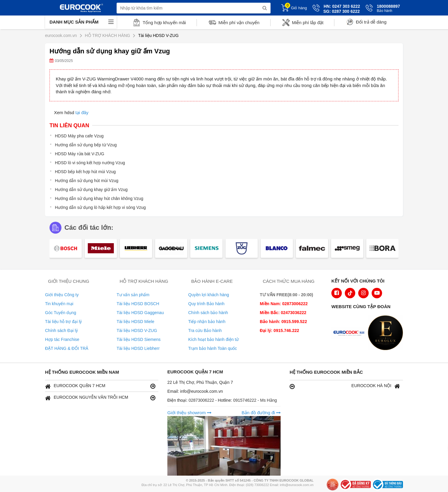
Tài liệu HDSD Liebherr (138, 348)
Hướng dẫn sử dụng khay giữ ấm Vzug (91, 190)
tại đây (82, 112)
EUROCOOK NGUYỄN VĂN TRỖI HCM (100, 398)
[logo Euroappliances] (350, 333)
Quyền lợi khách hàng (209, 295)
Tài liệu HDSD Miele (135, 322)
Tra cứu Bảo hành (205, 330)
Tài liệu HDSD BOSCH (138, 304)
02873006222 (202, 400)
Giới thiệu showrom (189, 413)
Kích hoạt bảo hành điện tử (213, 339)
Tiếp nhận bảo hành (207, 322)
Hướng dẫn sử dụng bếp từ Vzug (86, 145)
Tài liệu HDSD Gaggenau (140, 313)
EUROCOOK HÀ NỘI (345, 386)
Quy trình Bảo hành (206, 304)
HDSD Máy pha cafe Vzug (79, 136)
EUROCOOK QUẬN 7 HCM (100, 386)
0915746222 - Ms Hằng (255, 400)
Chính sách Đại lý (61, 330)
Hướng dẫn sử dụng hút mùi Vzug (87, 181)
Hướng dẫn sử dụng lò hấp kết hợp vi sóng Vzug (100, 207)
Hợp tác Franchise (62, 339)
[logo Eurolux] (387, 333)
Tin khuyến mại (59, 304)
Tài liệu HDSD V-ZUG (137, 330)
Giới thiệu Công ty (62, 295)
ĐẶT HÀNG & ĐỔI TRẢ (67, 348)
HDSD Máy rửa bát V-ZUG (79, 154)
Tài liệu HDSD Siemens (139, 339)
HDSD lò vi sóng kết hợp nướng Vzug (90, 163)
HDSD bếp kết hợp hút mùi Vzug (85, 172)
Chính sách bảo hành (208, 313)
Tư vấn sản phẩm (133, 295)
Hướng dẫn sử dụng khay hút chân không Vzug (99, 198)
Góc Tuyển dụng (61, 313)
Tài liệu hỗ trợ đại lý (63, 322)
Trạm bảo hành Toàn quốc (213, 348)
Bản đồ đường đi (261, 413)
